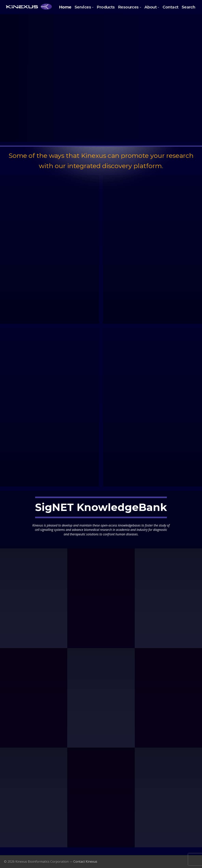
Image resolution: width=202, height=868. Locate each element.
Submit (170, 90)
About (151, 7)
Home (65, 7)
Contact (171, 7)
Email (156, 60)
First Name (158, 74)
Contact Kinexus (85, 861)
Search (188, 7)
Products (106, 7)
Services (83, 7)
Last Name (181, 74)
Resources (128, 7)
